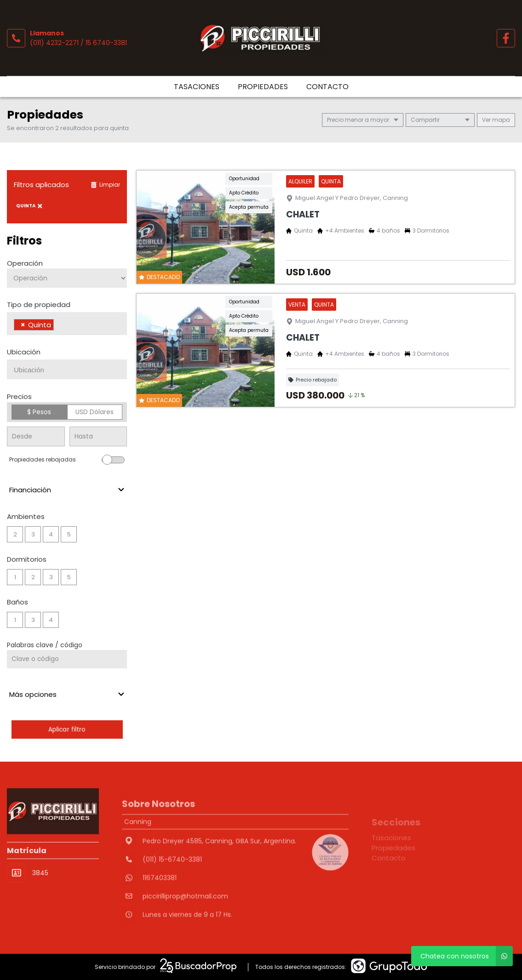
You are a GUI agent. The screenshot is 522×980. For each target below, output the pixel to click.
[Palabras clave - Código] (67, 659)
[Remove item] (23, 325)
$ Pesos (39, 412)
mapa (496, 120)
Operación (25, 263)
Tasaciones (197, 87)
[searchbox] (59, 326)
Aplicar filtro (67, 729)
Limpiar (105, 185)
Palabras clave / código (45, 645)
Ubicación (24, 352)
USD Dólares (95, 412)
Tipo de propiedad (39, 305)
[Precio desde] (36, 436)
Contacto (327, 87)
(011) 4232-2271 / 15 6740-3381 (78, 43)
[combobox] (67, 324)
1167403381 (160, 907)
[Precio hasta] (98, 436)
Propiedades (263, 87)
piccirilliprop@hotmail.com (185, 925)
